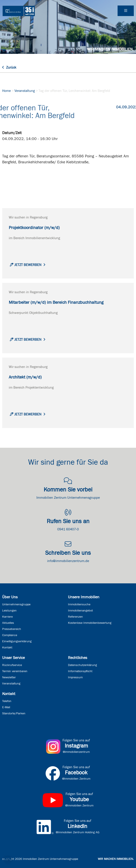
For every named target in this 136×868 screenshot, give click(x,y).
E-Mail (6, 707)
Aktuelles (8, 623)
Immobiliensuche (79, 604)
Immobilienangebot (80, 611)
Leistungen (9, 611)
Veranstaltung (25, 91)
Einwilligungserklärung (17, 641)
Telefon (7, 701)
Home (6, 91)
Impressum (75, 677)
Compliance (10, 635)
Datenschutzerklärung (82, 665)
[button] (8, 860)
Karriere (7, 617)
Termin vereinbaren (15, 671)
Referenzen (75, 617)
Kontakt (7, 648)
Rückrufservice (12, 665)
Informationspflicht (80, 671)
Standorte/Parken (14, 713)
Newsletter (9, 677)
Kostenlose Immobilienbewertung (90, 623)
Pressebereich (12, 629)
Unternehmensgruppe (16, 604)
